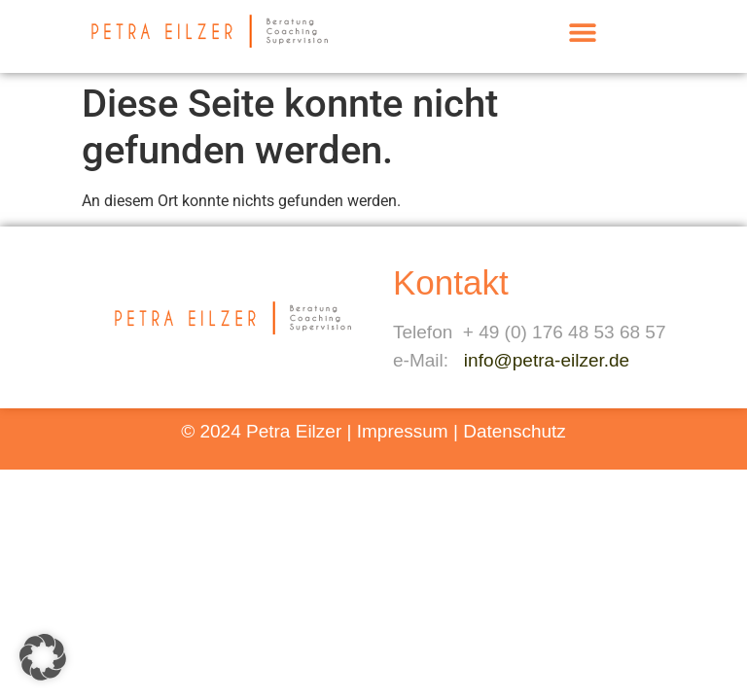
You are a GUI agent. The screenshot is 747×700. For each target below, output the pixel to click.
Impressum (403, 431)
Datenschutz (515, 431)
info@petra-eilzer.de (547, 360)
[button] (582, 32)
